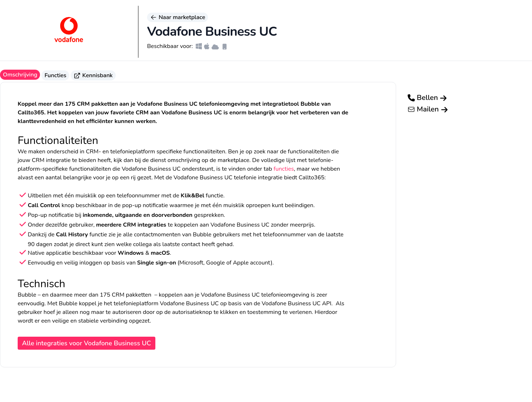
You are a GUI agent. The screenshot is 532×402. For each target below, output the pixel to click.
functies (284, 169)
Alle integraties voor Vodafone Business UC (87, 343)
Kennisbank (93, 75)
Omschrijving (20, 75)
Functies (55, 75)
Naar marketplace (178, 17)
